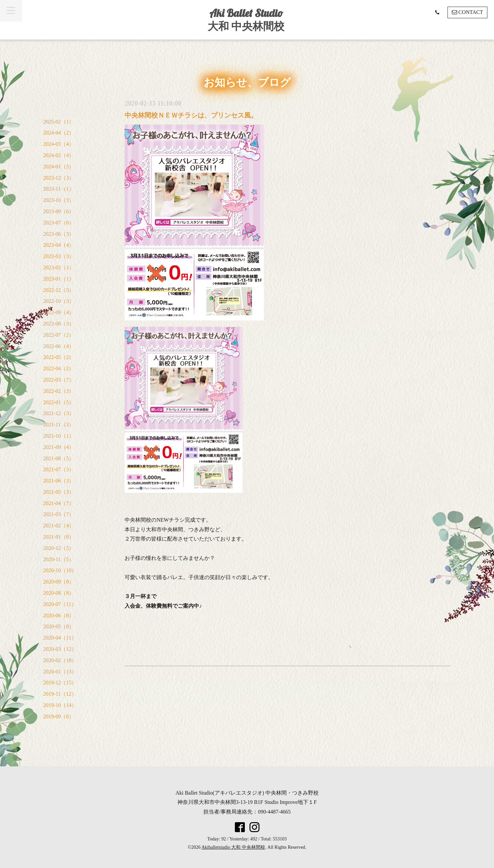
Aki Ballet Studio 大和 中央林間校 (246, 19)
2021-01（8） (59, 537)
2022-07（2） (59, 335)
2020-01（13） (60, 672)
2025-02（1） (59, 122)
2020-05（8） (59, 626)
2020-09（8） (59, 582)
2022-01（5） (59, 402)
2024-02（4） (59, 155)
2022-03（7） (59, 380)
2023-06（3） (59, 234)
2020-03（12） (60, 649)
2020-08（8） (59, 593)
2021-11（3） (59, 425)
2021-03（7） (59, 514)
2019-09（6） (59, 716)
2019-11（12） (60, 694)
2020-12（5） (59, 548)
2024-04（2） (59, 133)
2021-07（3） (59, 469)
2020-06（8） (59, 615)
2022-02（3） (59, 391)
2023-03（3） (59, 256)
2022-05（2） (59, 357)
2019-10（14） (60, 705)
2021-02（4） (59, 525)
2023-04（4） (59, 245)
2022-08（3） (59, 324)
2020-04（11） (60, 638)
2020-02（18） (60, 660)
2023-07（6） (59, 223)
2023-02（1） (59, 267)
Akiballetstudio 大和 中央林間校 (233, 847)
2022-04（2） (59, 368)
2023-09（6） (59, 211)
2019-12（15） (60, 683)
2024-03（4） (59, 144)
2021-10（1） (59, 436)
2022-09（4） (59, 312)
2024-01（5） (59, 167)
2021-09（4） (59, 447)
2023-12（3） (59, 178)
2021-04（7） (59, 503)
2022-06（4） (59, 346)
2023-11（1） (59, 189)
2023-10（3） (59, 200)
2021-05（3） (59, 492)
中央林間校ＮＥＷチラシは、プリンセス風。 (191, 115)
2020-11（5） (59, 559)
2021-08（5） (59, 458)
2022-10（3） (59, 301)
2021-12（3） (59, 413)
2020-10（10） (60, 570)
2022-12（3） (59, 290)
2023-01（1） (59, 279)
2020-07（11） (60, 604)
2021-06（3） (59, 481)
